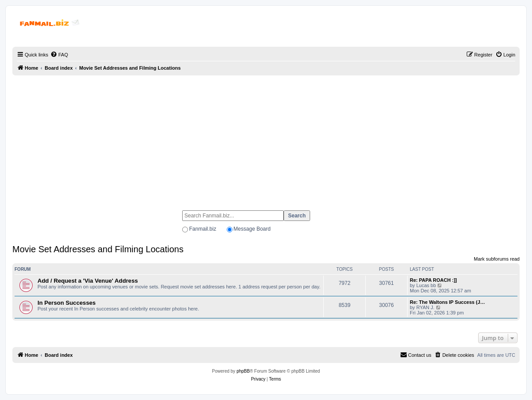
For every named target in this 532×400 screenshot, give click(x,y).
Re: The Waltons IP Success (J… (448, 302)
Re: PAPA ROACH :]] (433, 280)
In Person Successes (67, 303)
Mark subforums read (497, 259)
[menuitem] (59, 55)
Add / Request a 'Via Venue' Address (88, 281)
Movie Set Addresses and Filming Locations (98, 249)
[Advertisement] (266, 139)
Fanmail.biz (203, 229)
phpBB (243, 371)
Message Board (252, 229)
